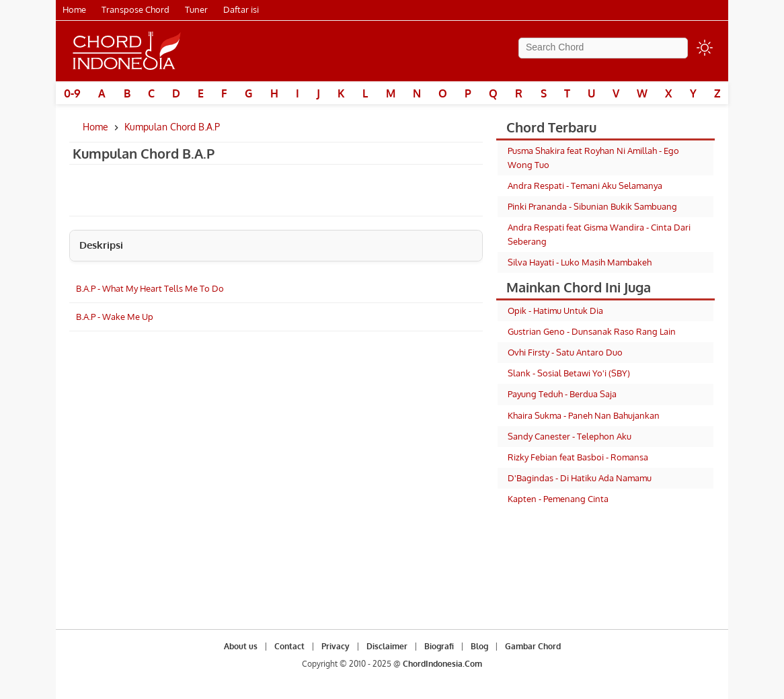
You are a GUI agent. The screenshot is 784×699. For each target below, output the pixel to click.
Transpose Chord (135, 9)
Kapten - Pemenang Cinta (558, 499)
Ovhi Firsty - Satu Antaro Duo (565, 352)
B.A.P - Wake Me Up (115, 317)
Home (74, 9)
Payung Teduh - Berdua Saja (562, 394)
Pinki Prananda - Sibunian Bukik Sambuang (592, 206)
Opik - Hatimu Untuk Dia (555, 311)
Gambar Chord (533, 646)
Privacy (336, 646)
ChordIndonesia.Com (442, 664)
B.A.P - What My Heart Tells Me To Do (150, 288)
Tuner (196, 9)
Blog (479, 646)
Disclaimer (387, 646)
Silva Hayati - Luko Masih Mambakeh (580, 262)
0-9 (72, 93)
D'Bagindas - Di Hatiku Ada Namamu (580, 478)
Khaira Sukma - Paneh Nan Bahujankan (584, 415)
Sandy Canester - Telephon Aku (570, 436)
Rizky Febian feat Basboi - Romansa (578, 457)
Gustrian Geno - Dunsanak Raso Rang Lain (592, 331)
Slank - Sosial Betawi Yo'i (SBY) (569, 373)
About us (241, 646)
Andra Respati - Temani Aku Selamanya (585, 186)
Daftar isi (241, 9)
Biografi (439, 646)
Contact (289, 646)
